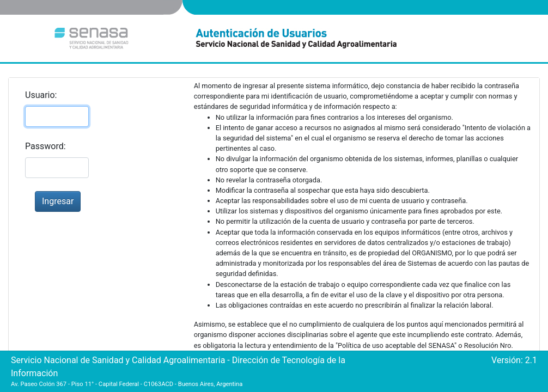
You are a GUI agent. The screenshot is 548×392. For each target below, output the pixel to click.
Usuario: (41, 95)
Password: (45, 146)
